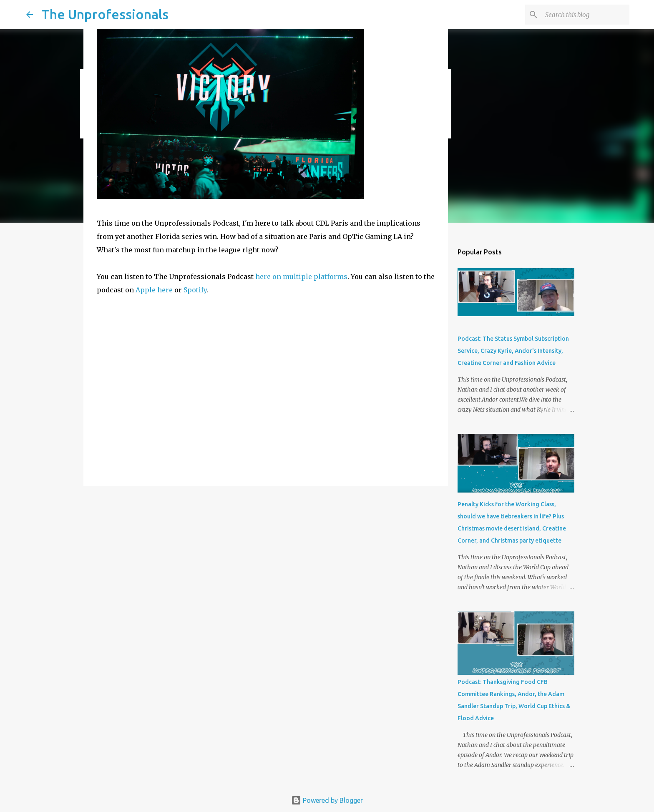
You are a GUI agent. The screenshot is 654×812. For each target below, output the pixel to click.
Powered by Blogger (327, 800)
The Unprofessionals (105, 14)
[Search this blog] (586, 15)
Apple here (154, 290)
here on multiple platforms (301, 277)
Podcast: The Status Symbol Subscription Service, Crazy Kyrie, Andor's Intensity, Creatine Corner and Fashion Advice (513, 351)
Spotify (195, 290)
